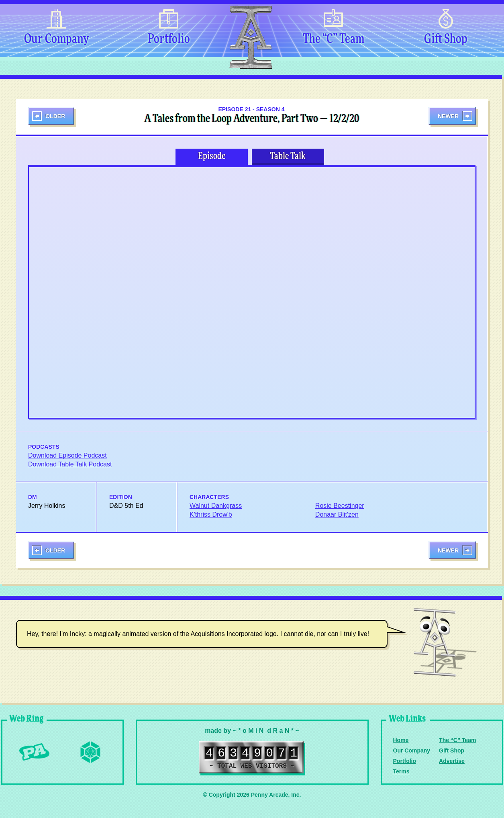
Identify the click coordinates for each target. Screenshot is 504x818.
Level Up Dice (90, 752)
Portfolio (169, 39)
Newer (448, 116)
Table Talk (288, 156)
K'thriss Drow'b (211, 514)
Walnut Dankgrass (216, 506)
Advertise (452, 761)
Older (55, 116)
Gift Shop (446, 39)
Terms (401, 771)
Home (401, 740)
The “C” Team (334, 39)
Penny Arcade (34, 752)
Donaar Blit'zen (337, 514)
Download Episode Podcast (67, 455)
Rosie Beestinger (340, 506)
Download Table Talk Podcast (70, 464)
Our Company (56, 39)
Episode (212, 156)
